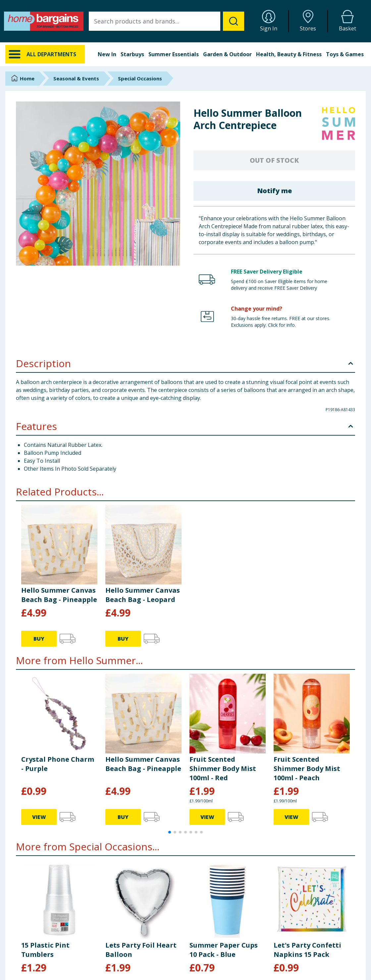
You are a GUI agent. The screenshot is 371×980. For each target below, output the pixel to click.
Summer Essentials (174, 54)
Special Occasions (140, 78)
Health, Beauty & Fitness (289, 54)
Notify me (274, 191)
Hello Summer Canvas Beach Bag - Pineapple (59, 595)
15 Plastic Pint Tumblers (45, 950)
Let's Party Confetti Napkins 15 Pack (307, 950)
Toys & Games (345, 54)
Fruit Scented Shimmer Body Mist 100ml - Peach (307, 768)
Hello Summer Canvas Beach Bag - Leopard (143, 595)
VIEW (39, 817)
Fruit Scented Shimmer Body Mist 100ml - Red (223, 768)
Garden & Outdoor (227, 54)
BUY (39, 639)
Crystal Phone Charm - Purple (58, 764)
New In (107, 54)
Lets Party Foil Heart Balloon (141, 950)
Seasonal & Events (76, 78)
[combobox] (166, 21)
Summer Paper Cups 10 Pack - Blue (224, 950)
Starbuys (132, 54)
